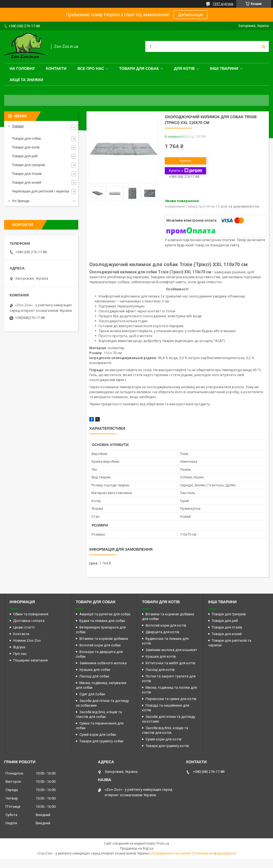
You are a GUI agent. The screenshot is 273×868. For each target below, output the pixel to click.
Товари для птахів (27, 174)
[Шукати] (263, 46)
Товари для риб (25, 156)
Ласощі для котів (160, 670)
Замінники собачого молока (103, 663)
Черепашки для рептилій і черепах (41, 191)
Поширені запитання (30, 660)
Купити (185, 161)
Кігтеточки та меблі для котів (170, 663)
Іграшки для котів (161, 656)
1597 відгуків (223, 4)
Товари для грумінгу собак (101, 741)
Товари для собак (139, 68)
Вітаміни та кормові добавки (104, 639)
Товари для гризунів (28, 165)
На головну (22, 68)
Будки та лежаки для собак (102, 621)
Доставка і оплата (29, 621)
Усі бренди (21, 201)
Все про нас (91, 68)
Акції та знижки (26, 80)
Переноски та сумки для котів (171, 699)
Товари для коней (27, 182)
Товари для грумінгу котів (167, 746)
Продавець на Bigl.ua (137, 848)
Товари (18, 126)
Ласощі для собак (94, 676)
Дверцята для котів (162, 632)
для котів (184, 68)
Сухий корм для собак (98, 735)
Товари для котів (26, 147)
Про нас (20, 654)
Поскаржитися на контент (172, 853)
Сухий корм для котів (164, 739)
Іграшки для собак (95, 670)
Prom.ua (163, 844)
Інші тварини (224, 68)
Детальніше (190, 15)
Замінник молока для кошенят (171, 650)
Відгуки (19, 647)
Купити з (185, 171)
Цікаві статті (24, 627)
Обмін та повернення (31, 614)
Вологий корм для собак (100, 645)
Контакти (56, 68)
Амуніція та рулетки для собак (105, 614)
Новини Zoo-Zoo (27, 640)
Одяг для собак (92, 694)
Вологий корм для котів (166, 625)
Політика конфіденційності (215, 853)
